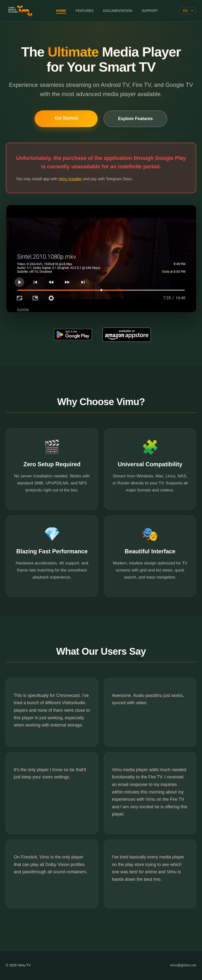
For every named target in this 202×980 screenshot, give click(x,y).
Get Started (66, 118)
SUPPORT (150, 11)
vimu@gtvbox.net (183, 965)
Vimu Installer (70, 179)
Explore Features (135, 119)
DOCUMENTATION (117, 11)
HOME (61, 11)
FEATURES (85, 11)
